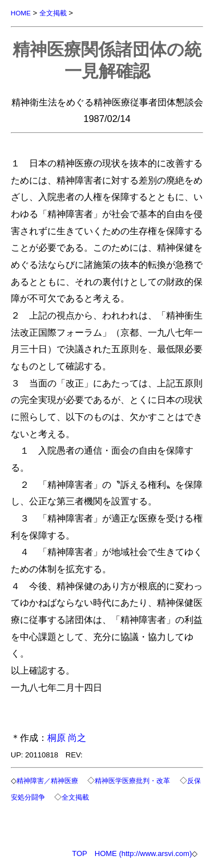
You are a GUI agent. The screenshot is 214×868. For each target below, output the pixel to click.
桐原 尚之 (67, 737)
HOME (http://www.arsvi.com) (143, 853)
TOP (80, 853)
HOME (21, 13)
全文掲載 (53, 13)
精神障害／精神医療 (47, 781)
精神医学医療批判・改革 (132, 781)
